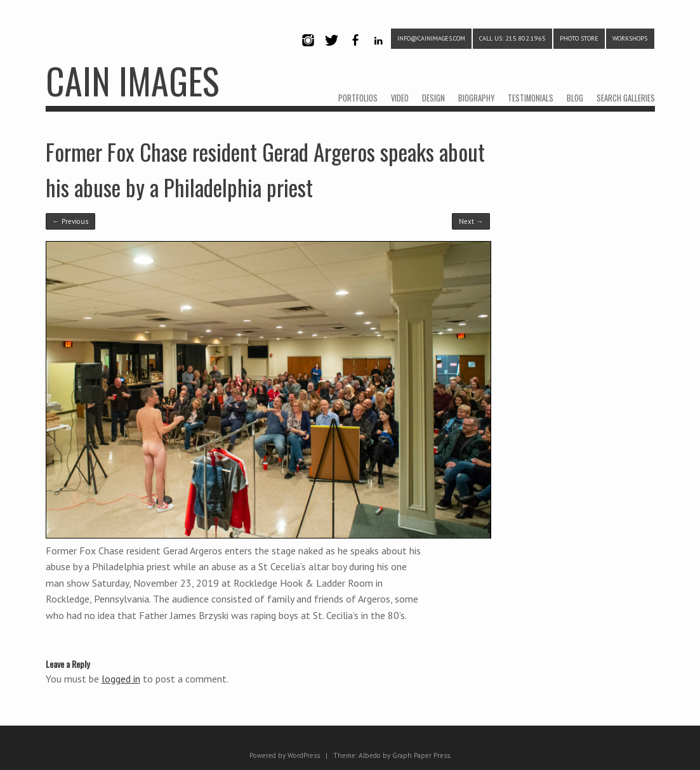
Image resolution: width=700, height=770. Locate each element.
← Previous (70, 221)
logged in (121, 679)
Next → (471, 221)
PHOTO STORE (579, 38)
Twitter (332, 51)
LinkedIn (379, 51)
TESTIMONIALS (531, 98)
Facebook (355, 51)
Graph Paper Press (421, 755)
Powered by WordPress (285, 755)
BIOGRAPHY (476, 98)
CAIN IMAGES (132, 80)
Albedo (370, 755)
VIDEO (400, 98)
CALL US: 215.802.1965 (512, 38)
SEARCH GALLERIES (626, 98)
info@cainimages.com (431, 38)
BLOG (575, 98)
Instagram (308, 51)
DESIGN (433, 98)
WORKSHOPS (630, 38)
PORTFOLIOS (358, 98)
